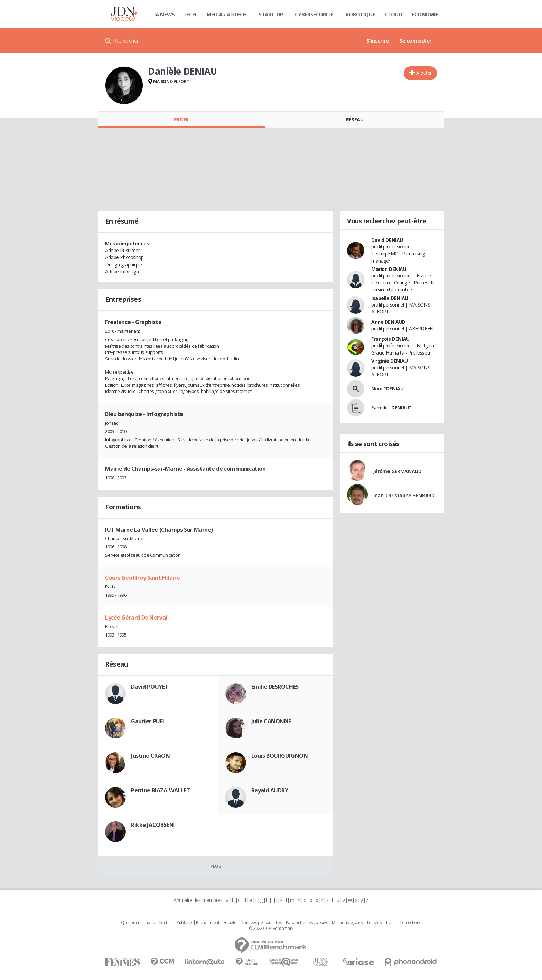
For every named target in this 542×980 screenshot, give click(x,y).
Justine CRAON (151, 756)
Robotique (360, 14)
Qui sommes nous (138, 923)
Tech (190, 14)
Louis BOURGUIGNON (280, 756)
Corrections (410, 923)
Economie (425, 14)
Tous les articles (381, 923)
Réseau (355, 119)
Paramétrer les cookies (307, 923)
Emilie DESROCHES (275, 687)
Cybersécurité (314, 14)
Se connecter (415, 40)
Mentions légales (347, 923)
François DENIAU (390, 339)
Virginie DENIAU (390, 361)
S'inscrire (378, 40)
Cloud (394, 14)
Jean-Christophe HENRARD (404, 495)
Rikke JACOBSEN (152, 825)
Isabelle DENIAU (390, 298)
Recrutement (208, 923)
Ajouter (424, 73)
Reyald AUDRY (270, 790)
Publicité (184, 923)
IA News (165, 14)
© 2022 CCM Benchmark (271, 929)
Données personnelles (261, 923)
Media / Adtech (227, 14)
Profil (182, 119)
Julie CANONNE (271, 721)
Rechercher (126, 40)
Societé (230, 923)
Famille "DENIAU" (391, 408)
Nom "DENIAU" (389, 389)
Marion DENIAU (389, 269)
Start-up (271, 14)
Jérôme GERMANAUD (397, 471)
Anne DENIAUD (388, 322)
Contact (165, 923)
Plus (216, 866)
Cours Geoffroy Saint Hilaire (142, 578)
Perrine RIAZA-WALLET (161, 790)
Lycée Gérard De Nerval (136, 618)
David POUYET (150, 687)
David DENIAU (387, 240)
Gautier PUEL (148, 721)
